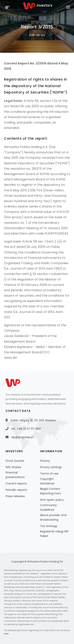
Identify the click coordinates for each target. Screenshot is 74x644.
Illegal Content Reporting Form (51, 491)
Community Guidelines (48, 507)
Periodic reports (16, 490)
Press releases (15, 496)
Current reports (16, 483)
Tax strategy (49, 526)
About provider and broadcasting (53, 517)
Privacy (45, 461)
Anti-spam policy (52, 500)
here (6, 634)
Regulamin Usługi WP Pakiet (54, 534)
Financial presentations (15, 475)
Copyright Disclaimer (47, 481)
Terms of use (49, 474)
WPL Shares (13, 467)
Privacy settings (51, 467)
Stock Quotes (15, 461)
